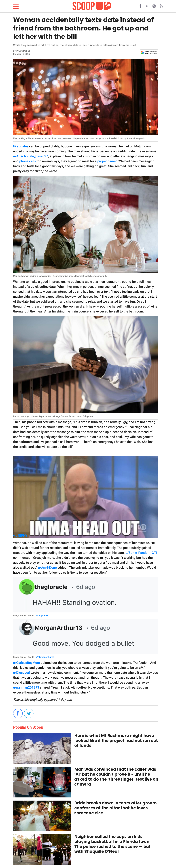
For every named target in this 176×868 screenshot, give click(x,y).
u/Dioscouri (22, 673)
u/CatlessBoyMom (27, 663)
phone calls (28, 161)
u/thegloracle (42, 616)
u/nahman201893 (26, 687)
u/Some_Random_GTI (141, 553)
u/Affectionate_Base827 (31, 156)
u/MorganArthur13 (45, 657)
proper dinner (107, 161)
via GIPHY (20, 536)
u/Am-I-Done (47, 568)
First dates (21, 146)
